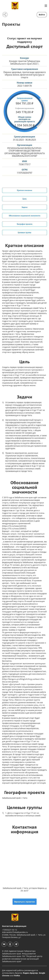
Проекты (11, 24)
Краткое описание (24, 190)
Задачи (25, 207)
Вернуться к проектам (25, 902)
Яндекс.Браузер (30, 973)
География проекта (25, 224)
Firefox (17, 976)
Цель (24, 199)
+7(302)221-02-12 (10, 930)
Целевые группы (24, 232)
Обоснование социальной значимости (25, 216)
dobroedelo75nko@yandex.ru (15, 932)
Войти (42, 15)
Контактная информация (14, 926)
